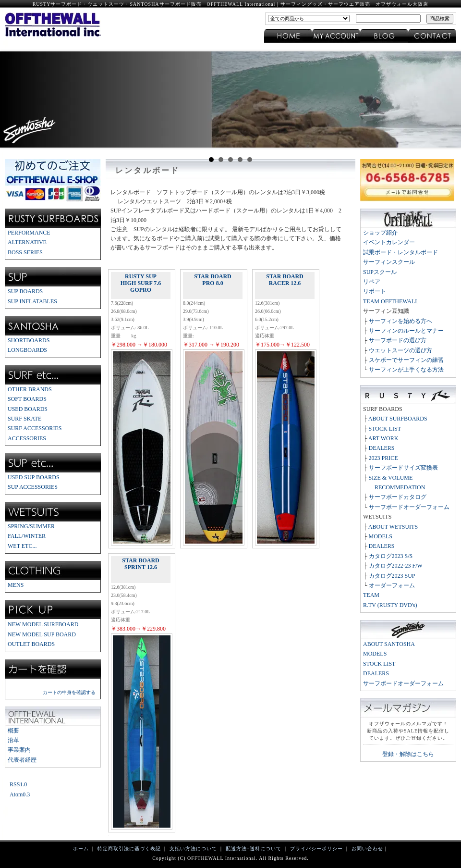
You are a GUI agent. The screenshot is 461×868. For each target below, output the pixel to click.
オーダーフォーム (392, 585)
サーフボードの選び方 (398, 340)
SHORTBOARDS (29, 340)
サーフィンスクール (389, 262)
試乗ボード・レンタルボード (400, 252)
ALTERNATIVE (27, 242)
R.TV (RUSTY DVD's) (390, 605)
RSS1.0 (18, 784)
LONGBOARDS (27, 350)
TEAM (371, 595)
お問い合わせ (367, 849)
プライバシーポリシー (316, 849)
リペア (372, 282)
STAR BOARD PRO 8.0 (212, 280)
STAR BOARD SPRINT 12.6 (140, 564)
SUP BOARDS (25, 291)
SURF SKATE (24, 419)
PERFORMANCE (29, 233)
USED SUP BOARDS (34, 477)
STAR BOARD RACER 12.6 (285, 280)
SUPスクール (380, 272)
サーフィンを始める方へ (400, 321)
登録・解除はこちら (408, 754)
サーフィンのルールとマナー (406, 331)
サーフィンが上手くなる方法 (406, 370)
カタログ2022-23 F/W (396, 566)
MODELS (381, 536)
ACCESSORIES (27, 438)
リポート (375, 291)
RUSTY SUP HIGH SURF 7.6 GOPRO (141, 283)
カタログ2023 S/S (391, 556)
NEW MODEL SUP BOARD (42, 634)
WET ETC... (22, 546)
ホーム (81, 849)
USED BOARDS (28, 409)
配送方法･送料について (254, 849)
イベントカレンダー (389, 242)
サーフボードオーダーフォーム (409, 507)
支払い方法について (193, 849)
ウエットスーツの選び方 (400, 350)
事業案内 (19, 750)
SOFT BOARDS (27, 399)
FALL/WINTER (27, 536)
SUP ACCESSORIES (33, 487)
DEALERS (382, 448)
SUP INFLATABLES (32, 301)
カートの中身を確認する (69, 692)
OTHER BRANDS (30, 389)
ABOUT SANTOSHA (389, 644)
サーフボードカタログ (398, 497)
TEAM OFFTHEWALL (391, 301)
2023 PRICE (383, 458)
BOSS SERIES (25, 252)
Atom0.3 (20, 794)
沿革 (13, 740)
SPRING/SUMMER (31, 526)
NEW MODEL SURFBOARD (43, 624)
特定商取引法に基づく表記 (129, 849)
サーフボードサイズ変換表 (403, 468)
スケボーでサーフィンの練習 (406, 360)
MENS (16, 585)
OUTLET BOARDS (31, 644)
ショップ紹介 (380, 233)
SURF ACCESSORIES (35, 428)
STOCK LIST (385, 429)
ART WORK (383, 438)
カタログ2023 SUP (392, 576)
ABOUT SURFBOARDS (398, 419)
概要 (13, 731)
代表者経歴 (22, 760)
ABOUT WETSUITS (393, 527)
